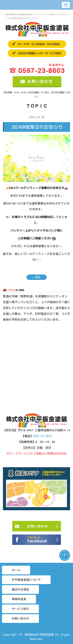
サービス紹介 (20, 609)
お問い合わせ (20, 619)
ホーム (16, 570)
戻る (37, 277)
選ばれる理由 (20, 589)
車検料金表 (19, 599)
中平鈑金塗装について (26, 580)
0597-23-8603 (42, 436)
